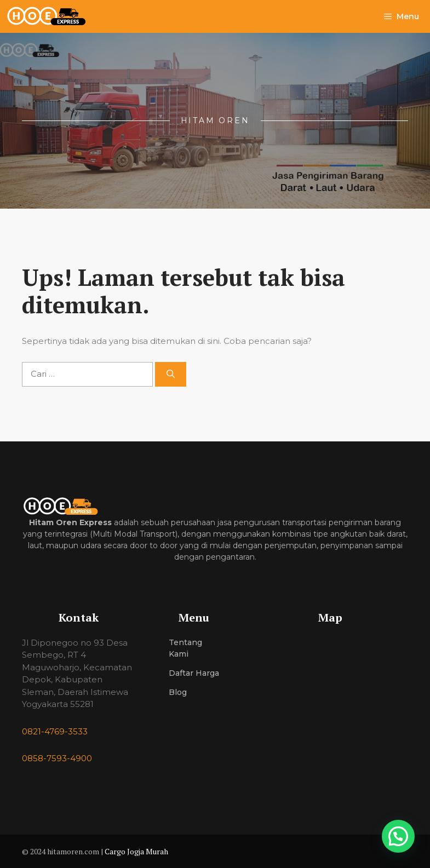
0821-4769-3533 (55, 731)
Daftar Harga (194, 673)
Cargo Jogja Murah (136, 851)
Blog (178, 692)
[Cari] (171, 374)
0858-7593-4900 (57, 758)
